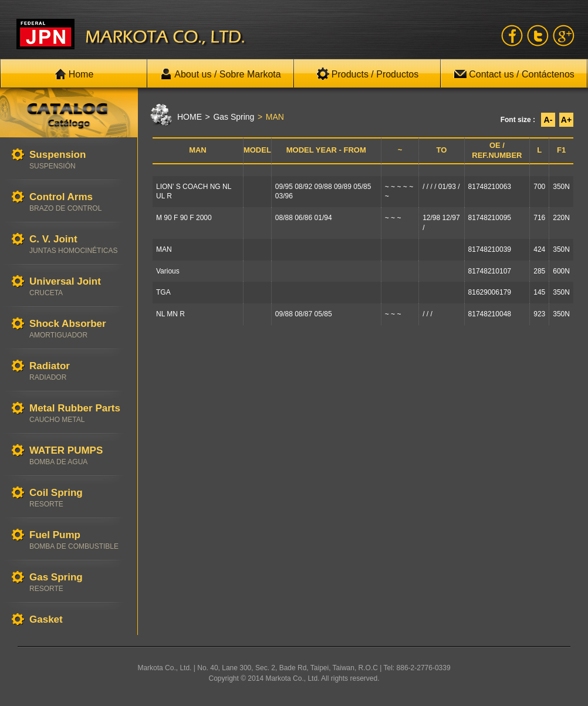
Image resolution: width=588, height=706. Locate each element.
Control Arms (77, 202)
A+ (566, 120)
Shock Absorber (77, 329)
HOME (190, 117)
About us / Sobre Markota (220, 74)
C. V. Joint (77, 244)
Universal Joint (77, 287)
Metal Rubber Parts (77, 413)
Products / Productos (368, 74)
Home (74, 74)
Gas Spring (77, 582)
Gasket (77, 620)
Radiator (77, 371)
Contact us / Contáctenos (514, 74)
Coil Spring (77, 498)
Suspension (77, 160)
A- (548, 120)
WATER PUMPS (77, 456)
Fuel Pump (77, 540)
